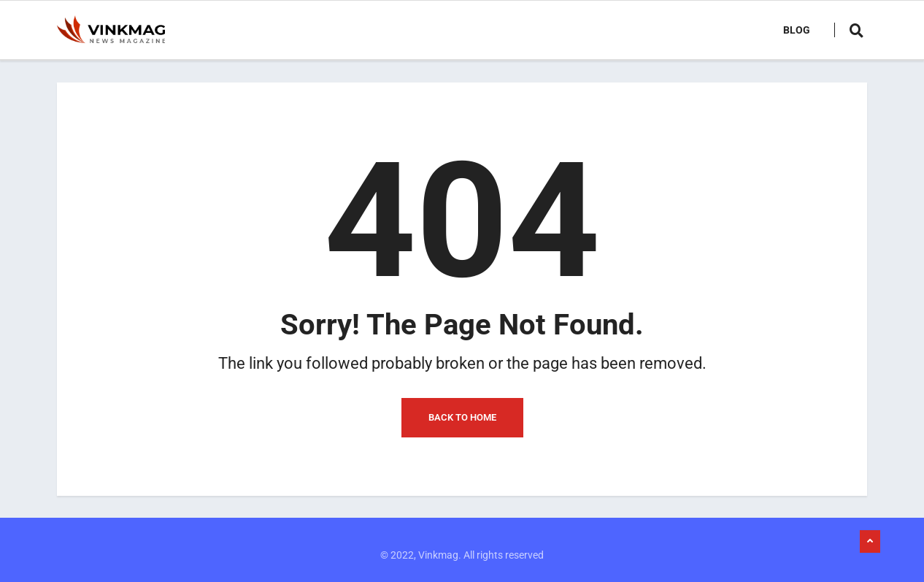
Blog (797, 30)
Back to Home (462, 417)
